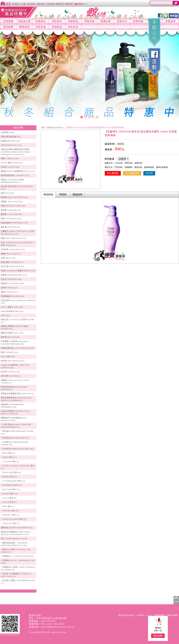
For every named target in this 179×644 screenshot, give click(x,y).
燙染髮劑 (8, 27)
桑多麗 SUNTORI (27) (10, 227)
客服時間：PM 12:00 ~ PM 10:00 (46, 624)
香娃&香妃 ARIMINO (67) (12, 262)
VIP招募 (140, 615)
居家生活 (122, 21)
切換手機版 (173, 615)
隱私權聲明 (160, 615)
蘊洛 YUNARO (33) (9, 352)
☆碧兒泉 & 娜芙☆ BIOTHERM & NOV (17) (18, 582)
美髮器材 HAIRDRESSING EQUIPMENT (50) (12, 406)
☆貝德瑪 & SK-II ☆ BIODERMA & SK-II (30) (18, 562)
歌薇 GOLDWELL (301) (11, 218)
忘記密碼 (31, 4)
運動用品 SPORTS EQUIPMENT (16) (17, 528)
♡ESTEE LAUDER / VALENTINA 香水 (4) (18, 467)
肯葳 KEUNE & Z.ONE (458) (13, 206)
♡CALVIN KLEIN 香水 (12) (13, 481)
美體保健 (138, 21)
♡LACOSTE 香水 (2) (10, 461)
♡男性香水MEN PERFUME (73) (15, 438)
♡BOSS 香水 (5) (8, 453)
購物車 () (81, 4)
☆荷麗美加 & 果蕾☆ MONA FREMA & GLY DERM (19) (18, 568)
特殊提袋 (41, 27)
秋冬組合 (73, 27)
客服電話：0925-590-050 (42, 621)
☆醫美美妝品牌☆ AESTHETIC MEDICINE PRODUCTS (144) (14, 544)
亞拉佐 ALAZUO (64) (10, 167)
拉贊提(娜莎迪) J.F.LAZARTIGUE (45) (17, 348)
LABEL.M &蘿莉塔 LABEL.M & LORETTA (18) (15, 366)
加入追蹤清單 (132, 173)
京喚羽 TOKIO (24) (9, 288)
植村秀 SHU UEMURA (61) (13, 361)
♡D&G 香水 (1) (8, 506)
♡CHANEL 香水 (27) (10, 511)
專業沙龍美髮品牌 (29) (11, 137)
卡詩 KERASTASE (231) (11, 145)
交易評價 (50, 4)
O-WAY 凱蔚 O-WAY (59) (12, 163)
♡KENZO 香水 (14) (9, 494)
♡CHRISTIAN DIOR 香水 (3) (13, 519)
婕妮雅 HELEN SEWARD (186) (14, 197)
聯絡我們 (69, 4)
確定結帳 (158, 636)
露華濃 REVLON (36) (10, 337)
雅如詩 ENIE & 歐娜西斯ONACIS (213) (18, 171)
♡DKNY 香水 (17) (9, 457)
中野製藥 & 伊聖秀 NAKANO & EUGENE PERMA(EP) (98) (15, 343)
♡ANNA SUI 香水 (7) (10, 523)
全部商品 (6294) (8, 132)
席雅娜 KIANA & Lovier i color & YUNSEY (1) (15, 381)
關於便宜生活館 (126, 615)
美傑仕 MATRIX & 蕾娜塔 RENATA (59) (18, 271)
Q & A (149, 615)
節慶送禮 (106, 21)
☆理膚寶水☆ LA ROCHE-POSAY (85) (17, 556)
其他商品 (57, 27)
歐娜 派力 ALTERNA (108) (12, 283)
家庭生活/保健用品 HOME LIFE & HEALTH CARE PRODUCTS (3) (16, 533)
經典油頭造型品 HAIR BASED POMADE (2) (14, 388)
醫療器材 (25, 27)
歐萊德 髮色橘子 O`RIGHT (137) (15, 175)
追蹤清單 (41, 4)
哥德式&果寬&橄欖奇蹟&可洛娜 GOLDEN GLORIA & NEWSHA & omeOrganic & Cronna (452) (16, 152)
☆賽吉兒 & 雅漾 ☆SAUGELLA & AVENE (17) (16, 551)
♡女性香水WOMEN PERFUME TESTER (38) (15, 443)
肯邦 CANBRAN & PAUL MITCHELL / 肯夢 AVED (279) (18, 244)
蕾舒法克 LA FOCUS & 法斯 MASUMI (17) (17, 321)
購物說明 (60, 4)
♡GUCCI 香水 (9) (8, 498)
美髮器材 (171, 21)
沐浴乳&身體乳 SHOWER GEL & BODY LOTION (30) (15, 412)
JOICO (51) (6, 315)
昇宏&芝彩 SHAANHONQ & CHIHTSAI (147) (18, 302)
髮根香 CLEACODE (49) (11, 214)
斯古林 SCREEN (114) (10, 372)
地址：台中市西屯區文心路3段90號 (48, 618)
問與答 (63, 195)
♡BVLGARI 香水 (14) (10, 489)
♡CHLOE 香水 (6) (9, 502)
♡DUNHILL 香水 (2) (10, 515)
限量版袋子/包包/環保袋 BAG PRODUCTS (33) (14, 419)
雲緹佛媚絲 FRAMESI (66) (12, 296)
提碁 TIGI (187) (7, 193)
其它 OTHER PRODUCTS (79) (14, 539)
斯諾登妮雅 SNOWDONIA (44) (14, 223)
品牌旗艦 (8, 21)
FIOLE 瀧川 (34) (8, 357)
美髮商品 (73, 21)
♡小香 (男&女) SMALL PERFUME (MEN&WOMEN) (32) (16, 426)
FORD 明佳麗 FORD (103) (12, 311)
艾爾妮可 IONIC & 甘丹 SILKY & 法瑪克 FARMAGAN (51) (18, 233)
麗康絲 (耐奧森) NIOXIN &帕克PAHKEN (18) (14, 327)
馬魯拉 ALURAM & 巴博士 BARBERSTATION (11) (13, 181)
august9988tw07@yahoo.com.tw (58, 627)
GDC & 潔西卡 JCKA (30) (12, 307)
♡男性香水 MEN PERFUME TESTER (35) (17, 432)
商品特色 (48, 195)
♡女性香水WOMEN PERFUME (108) (17, 449)
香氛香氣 (89, 21)
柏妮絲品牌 (24, 21)
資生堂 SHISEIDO (55, 127)
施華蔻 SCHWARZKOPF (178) (14, 275)
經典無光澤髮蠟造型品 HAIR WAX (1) (17, 394)
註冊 (24, 4)
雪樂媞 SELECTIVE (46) (12, 201)
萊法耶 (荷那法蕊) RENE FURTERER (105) (17, 188)
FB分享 (149, 173)
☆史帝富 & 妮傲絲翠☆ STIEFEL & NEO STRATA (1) (16, 575)
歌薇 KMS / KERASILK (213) (13, 238)
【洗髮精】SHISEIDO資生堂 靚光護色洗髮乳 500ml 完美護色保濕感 (94, 127)
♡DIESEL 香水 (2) (9, 477)
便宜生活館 (35, 615)
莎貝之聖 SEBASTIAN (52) (12, 266)
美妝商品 (57, 21)
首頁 (43, 127)
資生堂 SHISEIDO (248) (11, 279)
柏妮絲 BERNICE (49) (10, 141)
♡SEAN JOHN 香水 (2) (11, 472)
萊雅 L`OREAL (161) (10, 158)
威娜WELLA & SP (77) (11, 254)
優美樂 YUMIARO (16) (11, 210)
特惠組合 (41, 21)
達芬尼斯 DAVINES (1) (11, 376)
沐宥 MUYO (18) (8, 258)
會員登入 (16, 4)
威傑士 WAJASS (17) (10, 292)
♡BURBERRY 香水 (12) (11, 485)
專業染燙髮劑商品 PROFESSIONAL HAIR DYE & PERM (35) (16, 399)
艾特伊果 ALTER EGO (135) (13, 249)
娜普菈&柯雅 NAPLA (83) (12, 333)
